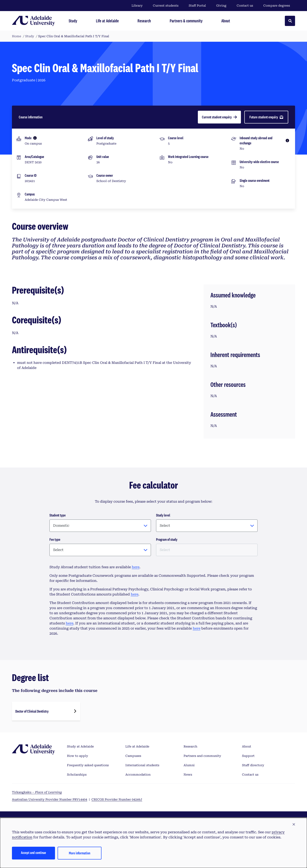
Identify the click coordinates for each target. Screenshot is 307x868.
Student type (58, 515)
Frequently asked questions (88, 765)
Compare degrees (279, 6)
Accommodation (138, 775)
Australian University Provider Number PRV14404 (50, 799)
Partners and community (202, 756)
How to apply (77, 756)
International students (142, 765)
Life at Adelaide (137, 746)
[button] (294, 825)
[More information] (35, 138)
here (136, 567)
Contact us (245, 6)
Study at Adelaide (80, 746)
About (247, 746)
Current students (166, 6)
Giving (221, 6)
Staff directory (253, 765)
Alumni (189, 765)
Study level (163, 515)
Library (137, 6)
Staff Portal (197, 6)
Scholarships (77, 775)
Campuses (133, 756)
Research (190, 746)
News (188, 775)
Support (248, 756)
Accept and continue (33, 853)
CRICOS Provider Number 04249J (117, 799)
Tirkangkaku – (37, 792)
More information (80, 853)
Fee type (55, 539)
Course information (31, 117)
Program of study (167, 539)
